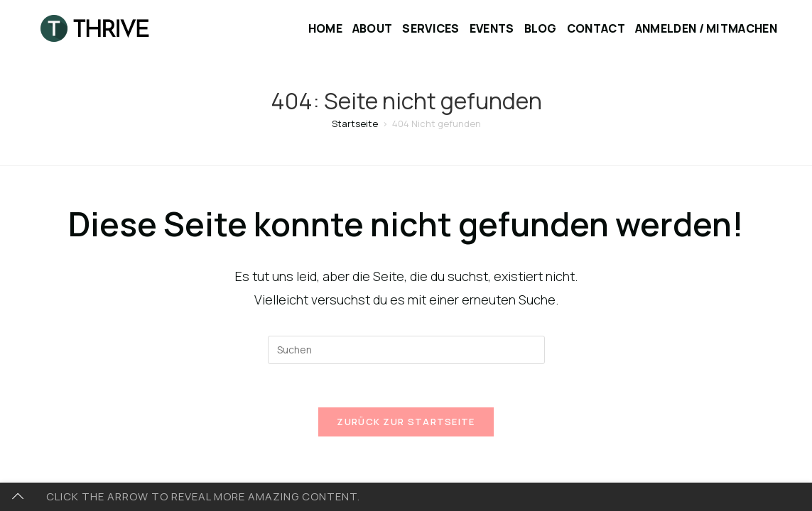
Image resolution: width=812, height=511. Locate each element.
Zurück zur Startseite (406, 422)
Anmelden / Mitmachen (706, 28)
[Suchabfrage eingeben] (406, 350)
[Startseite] (355, 123)
